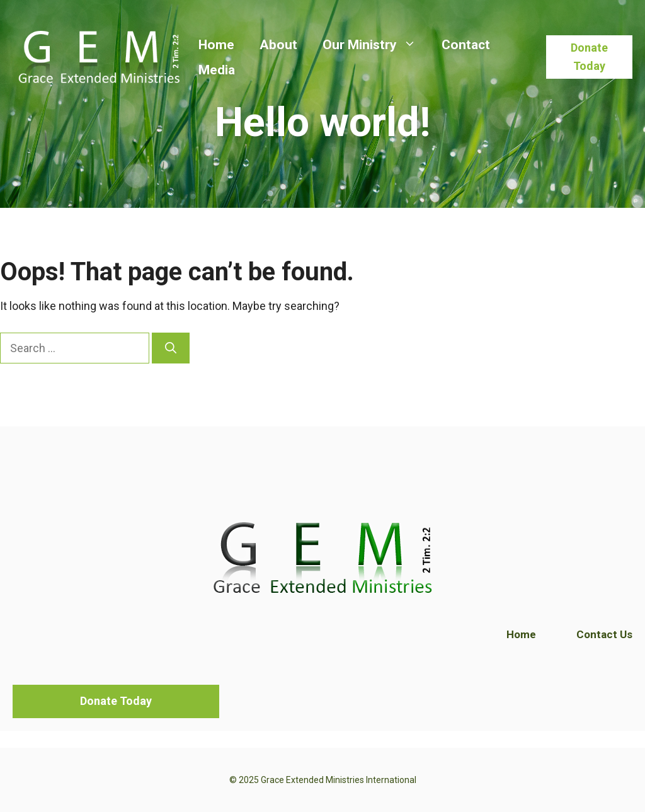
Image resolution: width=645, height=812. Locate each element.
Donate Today (589, 57)
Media (217, 70)
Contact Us (604, 634)
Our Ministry (376, 45)
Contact (466, 45)
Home (216, 45)
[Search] (171, 348)
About (278, 45)
